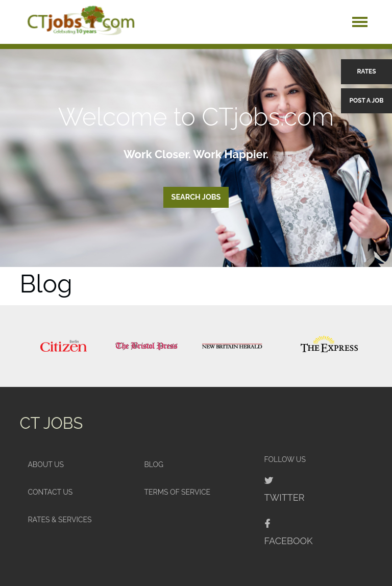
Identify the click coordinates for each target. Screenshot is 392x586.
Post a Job (367, 101)
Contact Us (50, 492)
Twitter (285, 497)
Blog (154, 465)
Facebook (289, 541)
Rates (366, 71)
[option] (64, 346)
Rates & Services (59, 520)
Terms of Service (177, 492)
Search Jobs (196, 197)
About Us (46, 465)
